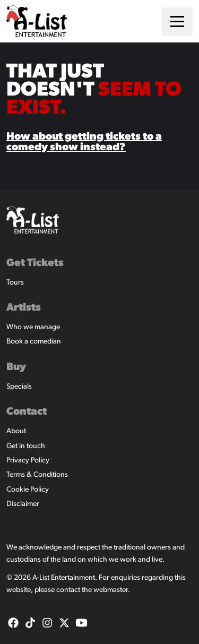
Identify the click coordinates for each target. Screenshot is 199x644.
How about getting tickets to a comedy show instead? (84, 142)
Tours (15, 283)
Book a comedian (34, 342)
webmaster (111, 590)
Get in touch (26, 446)
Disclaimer (23, 504)
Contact (27, 412)
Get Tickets (35, 263)
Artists (24, 308)
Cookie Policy (28, 490)
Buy (16, 367)
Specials (19, 387)
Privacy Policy (28, 461)
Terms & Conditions (37, 475)
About (16, 431)
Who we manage (33, 327)
